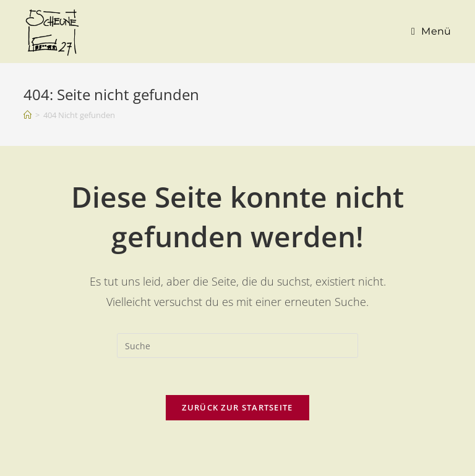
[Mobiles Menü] (431, 32)
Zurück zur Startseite (237, 407)
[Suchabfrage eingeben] (237, 346)
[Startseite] (28, 115)
